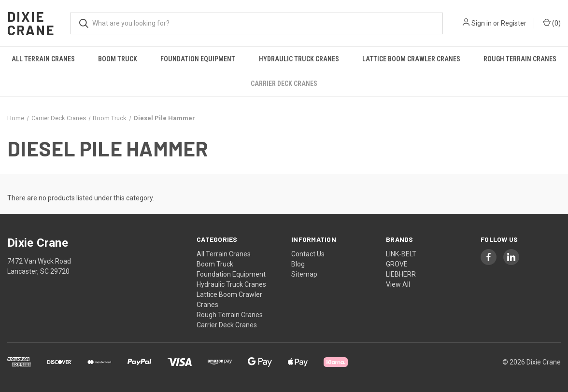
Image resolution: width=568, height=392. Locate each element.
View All (398, 284)
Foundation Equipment (198, 59)
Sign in (482, 23)
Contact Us (308, 254)
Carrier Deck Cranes (284, 84)
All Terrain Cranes (43, 59)
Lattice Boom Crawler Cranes (411, 59)
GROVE (397, 264)
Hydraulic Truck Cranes (299, 59)
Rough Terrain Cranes (230, 315)
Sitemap (304, 274)
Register (514, 23)
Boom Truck (118, 59)
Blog (298, 264)
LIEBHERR (401, 274)
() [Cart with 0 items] (552, 23)
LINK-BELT (401, 254)
